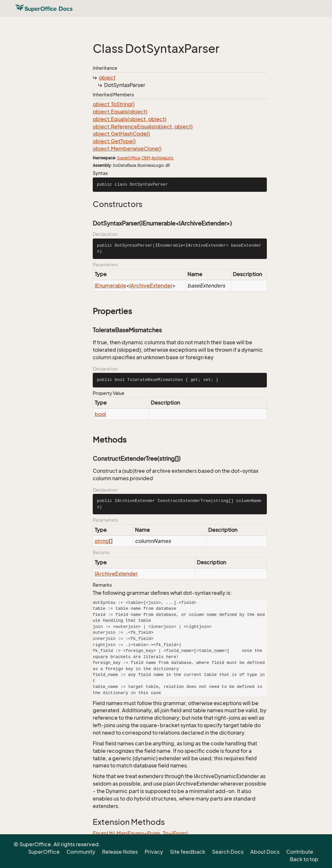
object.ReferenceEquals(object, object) (143, 127)
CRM (146, 158)
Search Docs (228, 852)
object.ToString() (114, 104)
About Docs (265, 852)
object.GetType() (114, 141)
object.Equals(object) (120, 112)
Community (81, 852)
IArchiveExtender (151, 286)
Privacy (154, 852)
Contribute (300, 852)
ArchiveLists (162, 158)
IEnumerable (110, 286)
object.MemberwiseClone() (127, 149)
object (107, 78)
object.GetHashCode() (121, 134)
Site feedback (188, 852)
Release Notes (120, 852)
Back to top (304, 859)
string (102, 541)
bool (100, 414)
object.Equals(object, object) (130, 119)
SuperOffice (129, 158)
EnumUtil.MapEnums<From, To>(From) (140, 833)
